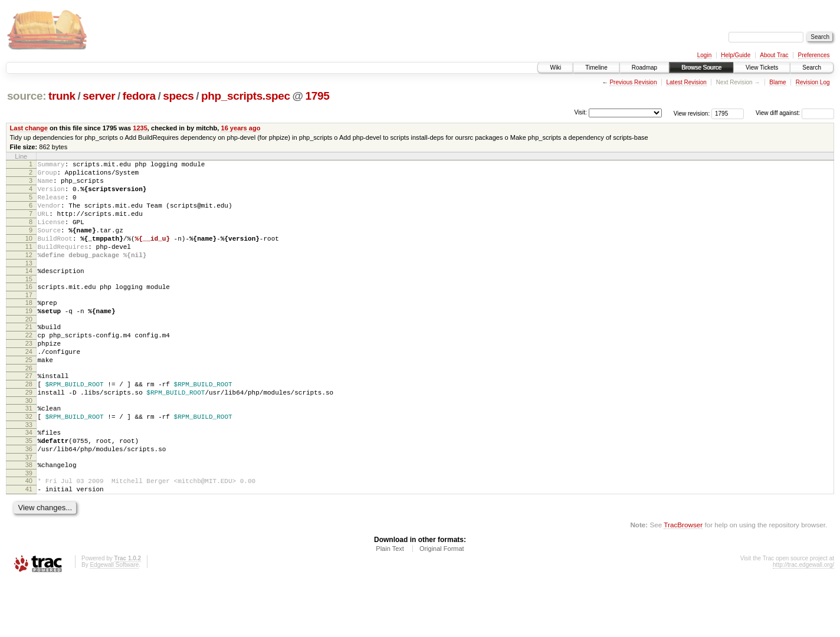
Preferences (814, 55)
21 (29, 355)
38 (29, 516)
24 (29, 385)
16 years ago (240, 128)
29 (29, 433)
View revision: (692, 113)
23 (29, 375)
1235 (140, 128)
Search (812, 68)
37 (29, 508)
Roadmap (644, 68)
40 (29, 534)
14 (29, 292)
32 (29, 461)
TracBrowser (683, 581)
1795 (317, 96)
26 (29, 405)
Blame (777, 82)
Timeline (596, 68)
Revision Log (813, 82)
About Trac (774, 55)
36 (29, 498)
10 (29, 254)
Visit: (580, 112)
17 (29, 320)
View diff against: (795, 113)
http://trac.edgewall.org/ (803, 621)
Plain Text (390, 605)
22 (29, 365)
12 (29, 274)
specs (178, 96)
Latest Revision (686, 82)
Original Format (442, 605)
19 (29, 337)
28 (29, 423)
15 (29, 302)
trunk (62, 96)
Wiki (555, 68)
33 (29, 471)
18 (29, 327)
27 (29, 413)
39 (29, 526)
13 (29, 284)
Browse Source (701, 68)
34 (29, 478)
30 (29, 443)
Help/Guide (736, 55)
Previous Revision (633, 82)
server (99, 96)
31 (29, 451)
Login (704, 55)
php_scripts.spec (246, 96)
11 (29, 264)
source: (27, 96)
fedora (139, 96)
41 (29, 544)
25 (29, 395)
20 (29, 347)
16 (29, 310)
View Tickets (762, 68)
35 (29, 488)
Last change (29, 128)
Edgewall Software (114, 621)
